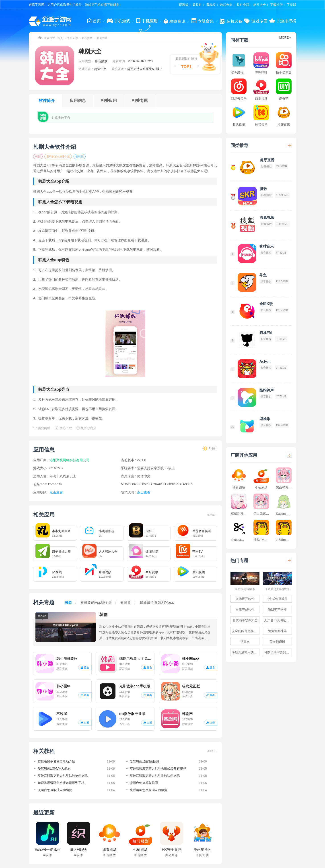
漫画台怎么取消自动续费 (55, 790)
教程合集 (226, 5)
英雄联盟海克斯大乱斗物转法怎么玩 (155, 776)
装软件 (197, 5)
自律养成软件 (245, 610)
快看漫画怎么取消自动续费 (148, 790)
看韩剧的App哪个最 (58, 157)
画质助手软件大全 (245, 620)
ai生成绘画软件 (277, 599)
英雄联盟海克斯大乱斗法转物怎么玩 (63, 776)
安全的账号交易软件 (246, 631)
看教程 (211, 5)
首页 (60, 38)
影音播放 (87, 38)
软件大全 (260, 5)
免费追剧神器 (277, 631)
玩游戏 (184, 5)
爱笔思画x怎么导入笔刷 (54, 769)
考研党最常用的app (245, 652)
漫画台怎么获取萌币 (144, 783)
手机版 (292, 5)
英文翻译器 (277, 642)
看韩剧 (80, 157)
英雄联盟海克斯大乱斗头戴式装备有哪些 (158, 769)
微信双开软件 (245, 599)
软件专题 (243, 5)
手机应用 (72, 38)
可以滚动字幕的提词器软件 (278, 652)
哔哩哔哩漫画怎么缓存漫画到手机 (61, 783)
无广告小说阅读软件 (278, 620)
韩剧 (38, 157)
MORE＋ (212, 515)
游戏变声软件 (277, 610)
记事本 (245, 642)
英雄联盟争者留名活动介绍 (56, 761)
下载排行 (276, 5)
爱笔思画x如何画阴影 (145, 761)
